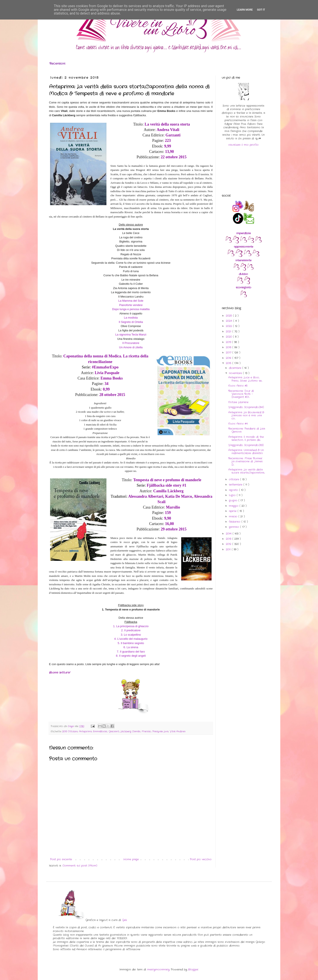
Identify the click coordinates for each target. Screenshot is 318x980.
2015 (229, 363)
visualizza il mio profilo (243, 145)
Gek (124, 920)
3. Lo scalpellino (131, 635)
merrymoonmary (158, 969)
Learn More (245, 10)
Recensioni (57, 64)
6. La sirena (131, 647)
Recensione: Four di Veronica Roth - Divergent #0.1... (241, 394)
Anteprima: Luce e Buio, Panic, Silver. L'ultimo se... (245, 379)
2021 (229, 331)
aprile (233, 511)
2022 (229, 326)
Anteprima (85, 731)
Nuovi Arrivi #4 (238, 424)
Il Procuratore (131, 343)
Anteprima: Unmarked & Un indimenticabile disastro (246, 452)
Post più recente (61, 859)
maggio (234, 506)
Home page (131, 859)
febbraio (235, 522)
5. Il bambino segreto (131, 643)
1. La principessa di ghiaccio (131, 626)
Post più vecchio (201, 859)
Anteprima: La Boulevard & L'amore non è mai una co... (246, 416)
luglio (233, 495)
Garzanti (114, 731)
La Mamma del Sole (131, 301)
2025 (229, 316)
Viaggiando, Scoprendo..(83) (246, 445)
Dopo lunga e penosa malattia (131, 309)
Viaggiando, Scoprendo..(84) (246, 407)
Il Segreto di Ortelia (131, 322)
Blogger (193, 969)
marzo (234, 516)
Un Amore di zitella (131, 347)
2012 (229, 544)
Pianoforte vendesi (131, 305)
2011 (229, 549)
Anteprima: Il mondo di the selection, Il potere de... (246, 438)
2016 (229, 358)
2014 (229, 534)
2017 (229, 353)
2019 (229, 342)
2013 (229, 539)
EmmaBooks (100, 731)
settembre (236, 485)
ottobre (235, 479)
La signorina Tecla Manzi (131, 335)
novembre (236, 373)
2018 (229, 347)
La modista (131, 318)
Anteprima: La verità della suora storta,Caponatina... (247, 471)
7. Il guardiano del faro (131, 652)
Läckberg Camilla (130, 731)
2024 (230, 321)
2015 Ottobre (70, 731)
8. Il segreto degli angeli (131, 656)
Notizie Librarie (238, 402)
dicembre (236, 368)
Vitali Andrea (178, 731)
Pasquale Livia (160, 731)
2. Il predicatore (131, 630)
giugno (234, 500)
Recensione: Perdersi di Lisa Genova (247, 430)
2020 (229, 337)
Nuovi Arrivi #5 (238, 386)
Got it (261, 10)
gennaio (235, 527)
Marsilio (146, 731)
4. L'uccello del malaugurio (131, 639)
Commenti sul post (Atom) (80, 866)
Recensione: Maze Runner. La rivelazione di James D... (245, 461)
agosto (234, 490)
